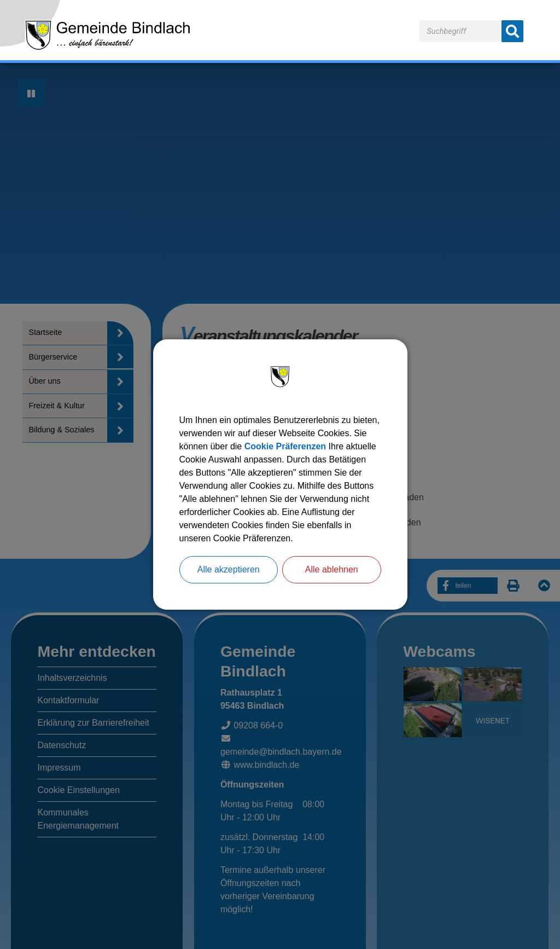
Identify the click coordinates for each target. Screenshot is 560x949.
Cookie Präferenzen (285, 446)
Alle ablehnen (332, 569)
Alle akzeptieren (229, 569)
